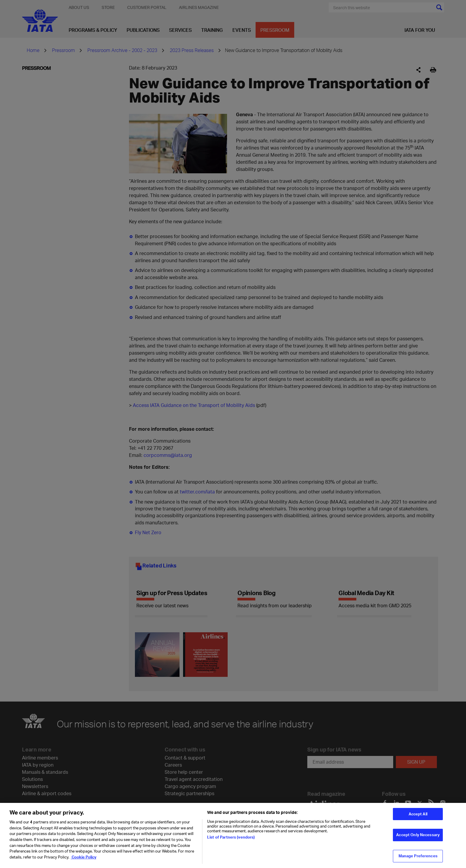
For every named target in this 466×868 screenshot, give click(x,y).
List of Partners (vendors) (231, 840)
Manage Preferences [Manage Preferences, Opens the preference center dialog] (418, 858)
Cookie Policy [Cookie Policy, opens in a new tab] (84, 860)
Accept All (418, 817)
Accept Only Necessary (418, 838)
